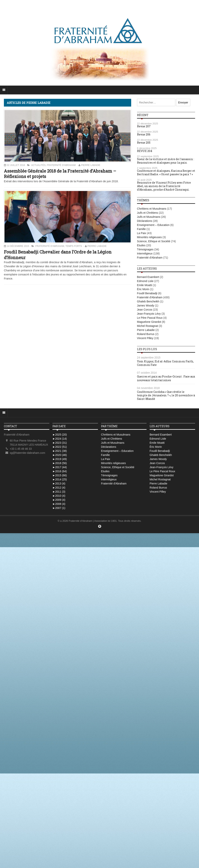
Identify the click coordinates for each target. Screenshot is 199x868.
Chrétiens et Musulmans (152, 209)
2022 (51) (60, 447)
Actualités (38, 165)
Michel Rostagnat (148, 326)
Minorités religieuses (149, 237)
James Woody (146, 306)
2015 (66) (60, 475)
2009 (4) (59, 500)
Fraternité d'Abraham (61, 165)
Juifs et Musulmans (149, 217)
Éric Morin (143, 289)
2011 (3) (59, 492)
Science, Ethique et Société (154, 241)
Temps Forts (74, 246)
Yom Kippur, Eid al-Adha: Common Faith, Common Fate (165, 363)
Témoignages (145, 249)
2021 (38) (60, 451)
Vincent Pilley (145, 338)
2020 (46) (60, 455)
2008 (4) (59, 504)
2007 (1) (59, 508)
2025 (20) (60, 435)
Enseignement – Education (153, 225)
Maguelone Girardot (149, 322)
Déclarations (145, 221)
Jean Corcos (145, 310)
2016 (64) (60, 471)
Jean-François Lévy (149, 314)
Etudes (141, 245)
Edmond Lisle (145, 281)
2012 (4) (59, 488)
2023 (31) (60, 443)
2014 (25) (60, 479)
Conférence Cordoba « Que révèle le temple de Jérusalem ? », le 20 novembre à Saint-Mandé (166, 395)
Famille (141, 229)
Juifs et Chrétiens (148, 213)
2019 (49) (60, 459)
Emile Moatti (144, 285)
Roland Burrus (146, 334)
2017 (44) (60, 467)
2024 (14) (60, 439)
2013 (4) (59, 483)
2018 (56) (60, 463)
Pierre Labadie (91, 165)
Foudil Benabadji (147, 293)
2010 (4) (59, 496)
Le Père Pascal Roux (150, 318)
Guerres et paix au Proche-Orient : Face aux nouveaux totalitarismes (166, 378)
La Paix (142, 233)
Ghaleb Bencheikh (148, 301)
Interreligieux (145, 253)
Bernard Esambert (148, 277)
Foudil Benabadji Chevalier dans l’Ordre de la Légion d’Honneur (58, 255)
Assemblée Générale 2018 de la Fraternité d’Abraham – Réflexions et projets (60, 174)
